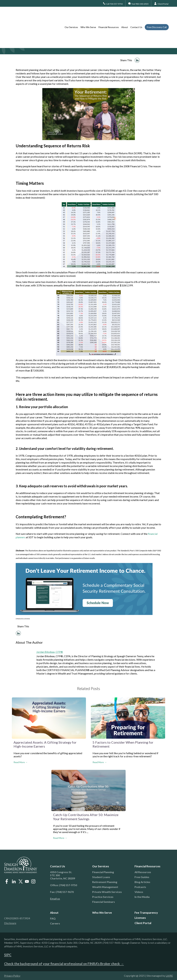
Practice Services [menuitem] (103, 897)
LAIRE (169, 976)
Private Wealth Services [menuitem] (107, 892)
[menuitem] (67, 899)
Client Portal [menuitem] (143, 923)
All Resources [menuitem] (143, 872)
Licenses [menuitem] (140, 918)
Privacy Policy (12, 976)
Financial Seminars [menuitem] (104, 902)
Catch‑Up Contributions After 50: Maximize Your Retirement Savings (86, 817)
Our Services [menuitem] (71, 15)
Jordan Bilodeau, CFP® (50, 652)
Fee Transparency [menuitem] (146, 913)
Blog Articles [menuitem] (142, 882)
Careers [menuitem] (55, 923)
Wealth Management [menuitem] (105, 887)
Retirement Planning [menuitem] (105, 882)
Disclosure (10, 923)
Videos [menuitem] (139, 892)
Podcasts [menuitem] (140, 887)
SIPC (8, 955)
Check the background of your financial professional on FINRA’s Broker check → (64, 964)
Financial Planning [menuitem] (103, 872)
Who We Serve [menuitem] (88, 15)
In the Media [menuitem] (142, 897)
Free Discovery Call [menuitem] (157, 15)
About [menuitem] (125, 15)
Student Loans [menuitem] (101, 877)
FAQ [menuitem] (53, 918)
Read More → (21, 762)
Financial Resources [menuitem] (109, 15)
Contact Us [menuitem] (136, 15)
